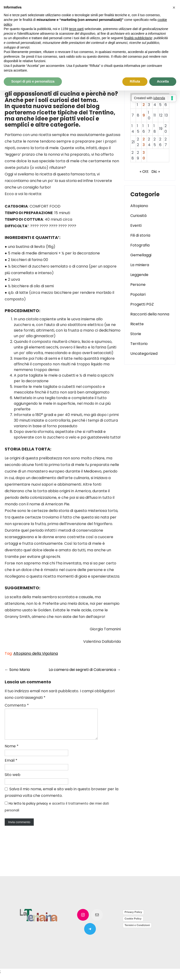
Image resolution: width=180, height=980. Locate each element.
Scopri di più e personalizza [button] (33, 81)
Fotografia (140, 245)
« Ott (144, 172)
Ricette (137, 324)
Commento (17, 705)
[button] (174, 8)
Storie (136, 334)
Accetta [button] (163, 81)
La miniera (140, 265)
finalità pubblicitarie (138, 38)
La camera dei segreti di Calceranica (85, 670)
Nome (12, 752)
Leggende (139, 275)
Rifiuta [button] (135, 81)
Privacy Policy (133, 918)
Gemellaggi (141, 255)
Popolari (138, 294)
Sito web (13, 780)
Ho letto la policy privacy (28, 809)
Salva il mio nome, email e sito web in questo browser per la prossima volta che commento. (62, 798)
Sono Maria (17, 670)
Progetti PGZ (142, 304)
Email (11, 766)
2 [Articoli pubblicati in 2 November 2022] (144, 105)
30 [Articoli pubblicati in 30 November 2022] (144, 155)
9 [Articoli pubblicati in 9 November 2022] (144, 115)
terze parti (76, 29)
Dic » (156, 172)
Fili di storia (140, 235)
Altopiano (139, 206)
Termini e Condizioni (137, 931)
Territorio (139, 344)
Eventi (136, 225)
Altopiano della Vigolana (36, 653)
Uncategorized (144, 354)
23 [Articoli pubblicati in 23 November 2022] (144, 142)
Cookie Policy (133, 924)
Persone (138, 285)
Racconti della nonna (150, 314)
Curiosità (138, 216)
